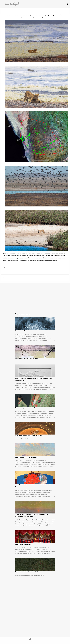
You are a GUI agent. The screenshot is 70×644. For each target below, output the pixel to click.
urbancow (41, 642)
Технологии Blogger (35, 639)
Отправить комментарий (10, 278)
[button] (4, 10)
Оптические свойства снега (23, 331)
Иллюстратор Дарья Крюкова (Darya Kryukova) (28, 436)
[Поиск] (68, 4)
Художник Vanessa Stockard (23, 544)
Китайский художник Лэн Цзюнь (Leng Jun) (27, 408)
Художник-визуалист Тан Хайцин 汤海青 (27, 572)
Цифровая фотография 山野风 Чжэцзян (26, 359)
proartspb (12, 4)
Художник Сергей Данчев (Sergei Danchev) (27, 457)
